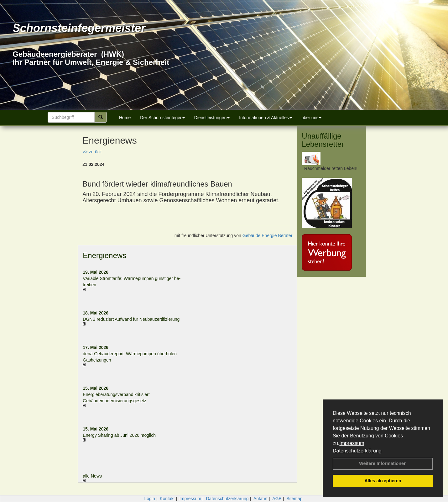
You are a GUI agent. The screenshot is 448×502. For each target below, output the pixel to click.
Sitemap (294, 499)
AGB (277, 499)
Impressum (352, 443)
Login (149, 499)
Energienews (104, 255)
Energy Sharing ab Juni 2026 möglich (119, 435)
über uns (311, 118)
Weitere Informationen (383, 463)
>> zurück (92, 152)
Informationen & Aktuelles (266, 118)
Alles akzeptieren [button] (383, 481)
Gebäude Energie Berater (268, 235)
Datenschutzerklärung (357, 451)
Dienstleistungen (212, 118)
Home (125, 118)
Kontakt (167, 499)
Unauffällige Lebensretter (323, 140)
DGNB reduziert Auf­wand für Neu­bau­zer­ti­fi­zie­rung (131, 319)
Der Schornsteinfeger (162, 118)
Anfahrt (260, 499)
